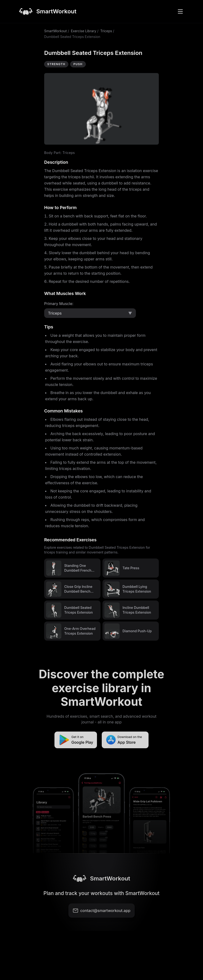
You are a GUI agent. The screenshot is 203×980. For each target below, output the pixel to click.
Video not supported (101, 109)
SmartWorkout (56, 31)
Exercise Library (84, 31)
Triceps (106, 31)
